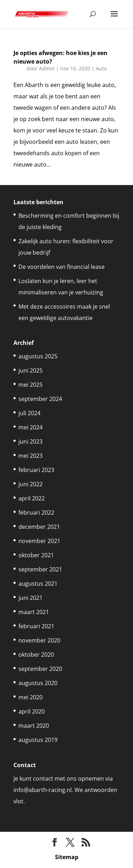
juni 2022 (31, 484)
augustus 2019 (38, 740)
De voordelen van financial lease (62, 267)
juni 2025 (31, 370)
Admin (47, 68)
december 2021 (39, 527)
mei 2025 (31, 385)
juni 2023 (31, 441)
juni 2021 (31, 598)
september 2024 (40, 399)
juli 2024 (29, 413)
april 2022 (32, 498)
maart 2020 (34, 726)
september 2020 (40, 669)
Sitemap (67, 857)
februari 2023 (36, 470)
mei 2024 (31, 427)
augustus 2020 (38, 683)
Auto (101, 68)
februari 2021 (36, 626)
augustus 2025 (38, 356)
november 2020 (39, 640)
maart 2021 (34, 612)
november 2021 (39, 541)
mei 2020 (31, 697)
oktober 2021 (36, 555)
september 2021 (40, 569)
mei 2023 (31, 456)
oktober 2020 (36, 655)
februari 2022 (36, 512)
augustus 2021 (38, 584)
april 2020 (32, 711)
